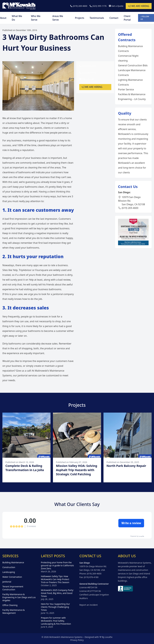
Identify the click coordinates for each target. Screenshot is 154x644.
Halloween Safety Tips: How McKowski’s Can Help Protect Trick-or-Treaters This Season (55, 579)
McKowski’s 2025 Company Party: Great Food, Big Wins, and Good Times (57, 593)
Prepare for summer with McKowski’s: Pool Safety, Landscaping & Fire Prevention (56, 621)
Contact (114, 18)
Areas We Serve (58, 18)
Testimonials (97, 18)
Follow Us (145, 18)
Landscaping (9, 572)
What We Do (17, 18)
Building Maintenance (13, 562)
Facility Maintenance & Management (14, 611)
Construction (9, 567)
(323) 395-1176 (98, 6)
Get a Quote (116, 6)
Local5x (109, 637)
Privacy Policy (77, 640)
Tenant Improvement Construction (13, 588)
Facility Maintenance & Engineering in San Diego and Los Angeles (19, 597)
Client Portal (127, 18)
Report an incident (89, 605)
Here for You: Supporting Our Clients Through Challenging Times (55, 607)
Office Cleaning (10, 605)
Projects (80, 18)
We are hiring (139, 6)
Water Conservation (12, 577)
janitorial (58, 294)
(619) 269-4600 (78, 6)
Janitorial (7, 582)
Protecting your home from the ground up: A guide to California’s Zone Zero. (57, 565)
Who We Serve (36, 18)
